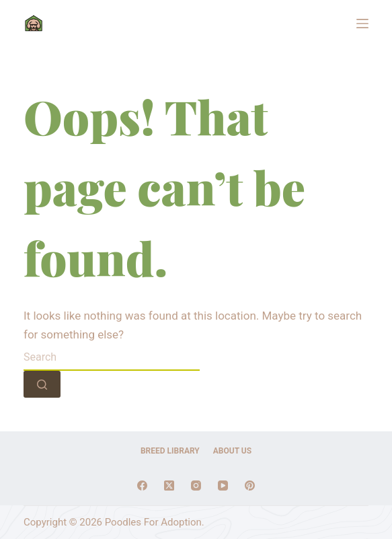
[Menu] (362, 24)
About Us (232, 451)
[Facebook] (142, 486)
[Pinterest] (250, 486)
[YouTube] (223, 486)
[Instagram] (196, 486)
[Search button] (42, 384)
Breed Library (170, 451)
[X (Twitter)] (169, 486)
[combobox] (112, 357)
